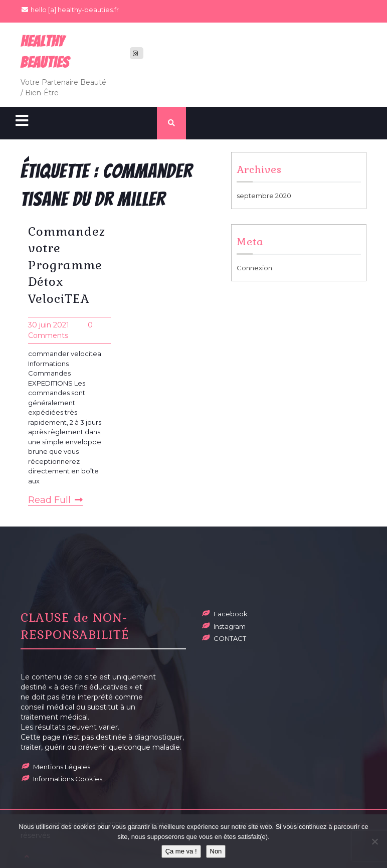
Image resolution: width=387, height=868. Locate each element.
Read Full (55, 500)
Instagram (230, 626)
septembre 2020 (264, 196)
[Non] (374, 841)
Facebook (231, 614)
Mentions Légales (62, 767)
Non (216, 851)
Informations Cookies (68, 779)
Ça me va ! (181, 851)
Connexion (254, 268)
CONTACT (230, 638)
